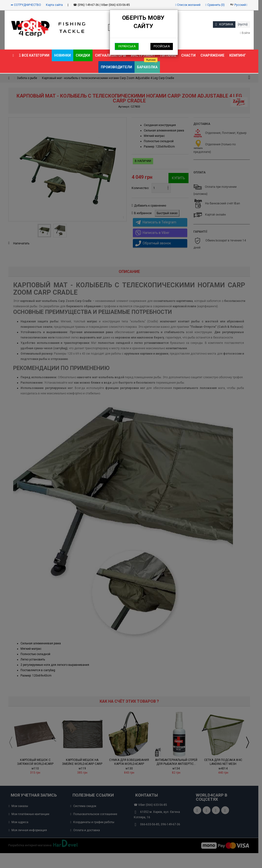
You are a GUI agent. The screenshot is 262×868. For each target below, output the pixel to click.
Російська (162, 46)
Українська (127, 46)
